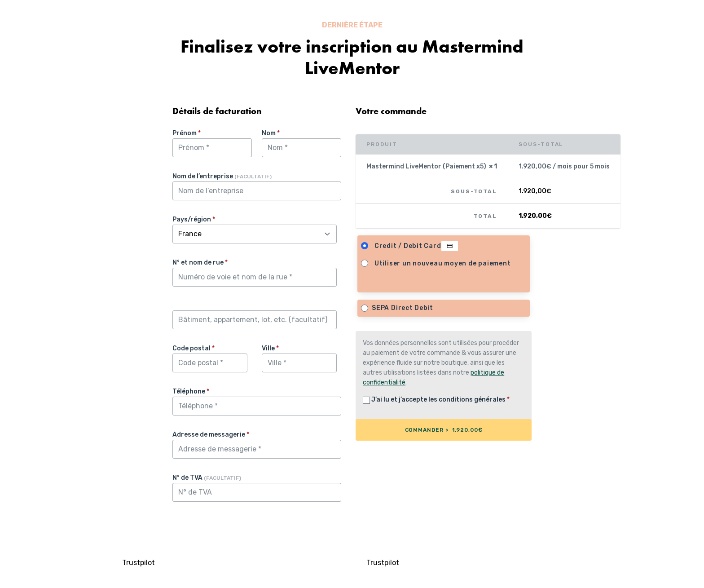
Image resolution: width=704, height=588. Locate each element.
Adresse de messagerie (211, 435)
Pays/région (194, 219)
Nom (271, 133)
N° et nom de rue (200, 263)
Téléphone (191, 391)
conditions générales (472, 400)
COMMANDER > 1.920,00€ (444, 430)
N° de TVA (207, 478)
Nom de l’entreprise (222, 176)
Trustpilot (139, 563)
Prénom (187, 133)
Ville (270, 348)
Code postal (194, 348)
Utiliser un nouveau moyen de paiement (442, 263)
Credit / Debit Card (416, 246)
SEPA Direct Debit (403, 308)
